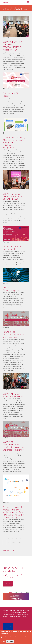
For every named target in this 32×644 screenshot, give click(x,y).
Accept (3, 641)
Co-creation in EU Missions (11, 94)
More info (3, 638)
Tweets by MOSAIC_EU (8, 551)
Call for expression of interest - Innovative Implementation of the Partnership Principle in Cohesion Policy (13, 512)
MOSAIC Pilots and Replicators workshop (13, 395)
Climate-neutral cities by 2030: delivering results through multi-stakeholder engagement (14, 142)
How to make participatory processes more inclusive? (14, 334)
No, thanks (10, 641)
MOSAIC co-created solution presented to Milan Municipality (12, 196)
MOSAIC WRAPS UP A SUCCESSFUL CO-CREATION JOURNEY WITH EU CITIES (12, 46)
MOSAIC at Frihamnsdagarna (11, 289)
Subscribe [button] (8, 584)
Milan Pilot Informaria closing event (13, 248)
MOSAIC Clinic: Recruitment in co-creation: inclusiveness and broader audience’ (13, 446)
